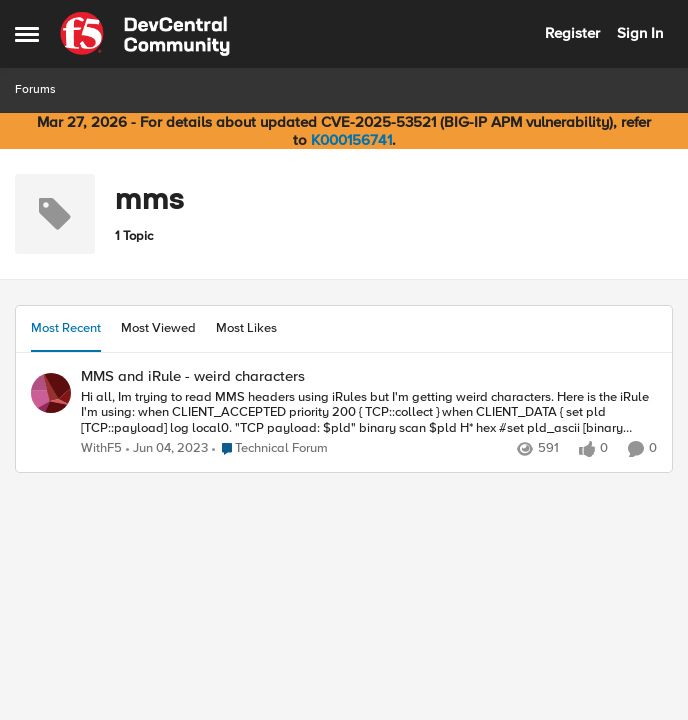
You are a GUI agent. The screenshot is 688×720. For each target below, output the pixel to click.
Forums (35, 89)
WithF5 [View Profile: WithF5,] (101, 448)
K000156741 (351, 140)
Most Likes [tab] (246, 328)
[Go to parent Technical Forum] (270, 449)
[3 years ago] (167, 449)
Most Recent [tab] (66, 328)
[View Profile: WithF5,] (51, 393)
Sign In (640, 33)
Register (572, 33)
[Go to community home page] (145, 34)
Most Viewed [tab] (158, 328)
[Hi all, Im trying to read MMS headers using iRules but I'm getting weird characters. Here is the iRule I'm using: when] (369, 412)
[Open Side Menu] (27, 34)
